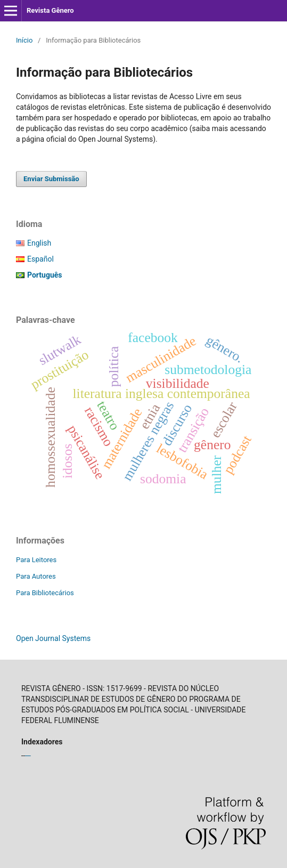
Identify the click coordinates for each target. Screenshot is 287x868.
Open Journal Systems (53, 638)
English (39, 243)
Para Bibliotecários (45, 593)
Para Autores (36, 576)
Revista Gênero (50, 10)
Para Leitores (36, 560)
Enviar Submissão (51, 179)
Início (24, 40)
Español (40, 259)
